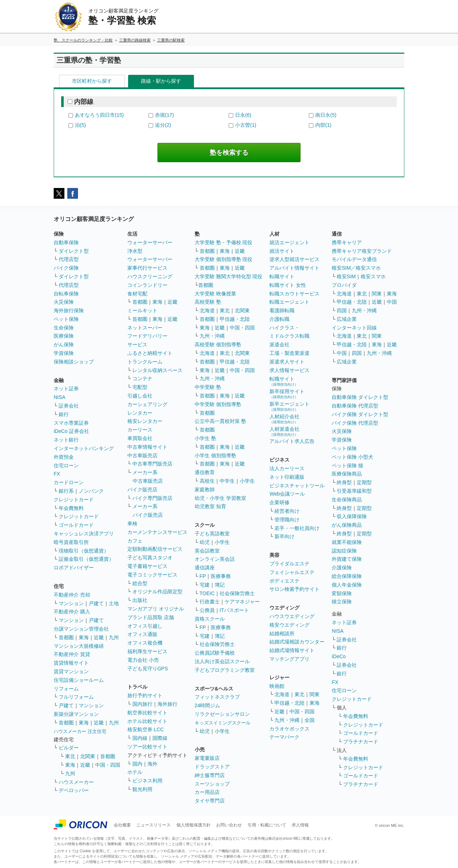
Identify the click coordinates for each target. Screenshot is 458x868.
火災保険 (64, 302)
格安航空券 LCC (146, 729)
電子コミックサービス (152, 575)
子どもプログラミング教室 (225, 670)
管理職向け (287, 520)
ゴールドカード (76, 525)
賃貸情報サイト (71, 663)
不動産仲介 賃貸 (72, 654)
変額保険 (342, 593)
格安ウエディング (289, 625)
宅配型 (140, 387)
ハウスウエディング (292, 616)
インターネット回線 (354, 328)
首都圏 (66, 637)
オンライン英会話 (215, 559)
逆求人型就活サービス (294, 259)
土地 (114, 603)
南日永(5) (326, 115)
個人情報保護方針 (194, 825)
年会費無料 (71, 508)
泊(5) (80, 125)
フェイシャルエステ (292, 572)
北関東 (88, 756)
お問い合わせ (229, 825)
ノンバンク (91, 491)
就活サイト (282, 251)
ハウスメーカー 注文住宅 (80, 731)
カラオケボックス (289, 729)
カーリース (140, 430)
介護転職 (279, 319)
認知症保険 (344, 551)
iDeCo (339, 656)
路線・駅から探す (161, 81)
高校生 (207, 481)
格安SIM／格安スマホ (356, 268)
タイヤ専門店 (210, 801)
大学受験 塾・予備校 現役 (224, 242)
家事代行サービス (147, 268)
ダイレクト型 (74, 251)
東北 (70, 756)
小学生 (247, 481)
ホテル (135, 772)
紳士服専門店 (210, 775)
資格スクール (210, 619)
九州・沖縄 (212, 336)
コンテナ (142, 378)
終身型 (344, 482)
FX (57, 474)
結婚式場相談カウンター (297, 642)
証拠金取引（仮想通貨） (86, 559)
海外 (152, 764)
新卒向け (284, 536)
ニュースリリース (154, 825)
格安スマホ (373, 276)
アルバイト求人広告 (292, 441)
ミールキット (142, 310)
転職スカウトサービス (294, 294)
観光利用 (142, 789)
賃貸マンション (71, 671)
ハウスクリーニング (150, 276)
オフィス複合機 (145, 643)
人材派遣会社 (284, 431)
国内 (137, 764)
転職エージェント (289, 302)
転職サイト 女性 (288, 285)
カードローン (69, 482)
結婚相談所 (282, 633)
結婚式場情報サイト (292, 650)
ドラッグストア (212, 767)
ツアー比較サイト (147, 747)
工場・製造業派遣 (289, 353)
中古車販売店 (142, 455)
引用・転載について (267, 825)
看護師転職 (282, 310)
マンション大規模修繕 (79, 646)
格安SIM (346, 276)
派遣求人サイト (287, 362)
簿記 (220, 585)
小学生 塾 (205, 438)
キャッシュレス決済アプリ (84, 534)
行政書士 (210, 602)
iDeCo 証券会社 (71, 431)
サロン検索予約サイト (294, 589)
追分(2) (163, 125)
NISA (60, 397)
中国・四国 (108, 765)
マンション (71, 603)
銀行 (64, 414)
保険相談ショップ (74, 362)
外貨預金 (64, 457)
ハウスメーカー (76, 782)
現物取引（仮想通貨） (84, 551)
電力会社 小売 (143, 660)
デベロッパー (74, 790)
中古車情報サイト (147, 447)
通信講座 (205, 568)
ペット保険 (66, 319)
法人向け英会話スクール (222, 661)
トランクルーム (145, 362)
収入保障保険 (352, 516)
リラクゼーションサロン (222, 714)
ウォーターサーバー (150, 242)
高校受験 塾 (208, 302)
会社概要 (122, 825)
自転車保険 (66, 294)
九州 (114, 637)
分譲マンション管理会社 (81, 629)
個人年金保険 (347, 585)
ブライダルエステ (289, 564)
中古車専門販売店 (152, 464)
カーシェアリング (147, 404)
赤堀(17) (164, 115)
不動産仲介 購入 (72, 612)
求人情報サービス (289, 370)
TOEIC (207, 593)
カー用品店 (207, 792)
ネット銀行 (66, 440)
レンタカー (140, 413)
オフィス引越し (145, 626)
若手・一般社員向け (297, 528)
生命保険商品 (347, 500)
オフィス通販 (142, 634)
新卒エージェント (289, 406)
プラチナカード (361, 742)
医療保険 (64, 336)
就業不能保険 (347, 542)
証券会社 (69, 406)
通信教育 (205, 472)
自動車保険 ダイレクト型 (360, 397)
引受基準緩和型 (354, 491)
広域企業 (347, 319)
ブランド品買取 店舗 (151, 617)
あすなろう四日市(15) (99, 115)
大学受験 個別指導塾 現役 (224, 259)
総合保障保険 (347, 576)
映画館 (277, 686)
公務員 (207, 610)
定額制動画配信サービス (155, 549)
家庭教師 (205, 490)
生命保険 (64, 328)
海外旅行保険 (69, 310)
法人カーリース (287, 468)
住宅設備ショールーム (79, 680)
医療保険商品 (347, 474)
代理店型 (69, 259)
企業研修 (279, 502)
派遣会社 (279, 344)
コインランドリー (147, 285)
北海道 (207, 310)
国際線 (160, 738)
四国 (342, 310)
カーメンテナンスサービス (157, 532)
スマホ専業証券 (71, 423)
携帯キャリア (347, 242)
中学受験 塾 (208, 387)
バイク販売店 (142, 490)
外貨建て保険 (347, 559)
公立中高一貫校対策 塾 (220, 421)
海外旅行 (167, 704)
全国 (310, 720)
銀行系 (66, 491)
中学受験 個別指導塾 (218, 404)
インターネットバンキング (84, 448)
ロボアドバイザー (74, 568)
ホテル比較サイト (147, 721)
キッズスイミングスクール (223, 723)
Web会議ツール (287, 494)
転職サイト (282, 276)
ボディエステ (284, 581)
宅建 (205, 585)
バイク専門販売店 (152, 498)
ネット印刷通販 (287, 477)
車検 (132, 524)
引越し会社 (140, 396)
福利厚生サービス (147, 651)
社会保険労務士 (237, 593)
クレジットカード (74, 500)
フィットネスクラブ (217, 697)
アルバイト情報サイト (294, 268)
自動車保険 (66, 242)
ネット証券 (66, 389)
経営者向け (287, 511)
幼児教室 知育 (210, 506)
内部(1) (323, 125)
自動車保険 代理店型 (355, 406)
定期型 (364, 482)
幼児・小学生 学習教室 (220, 498)
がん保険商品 (347, 525)
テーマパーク (284, 737)
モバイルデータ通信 (354, 259)
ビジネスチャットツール (297, 486)
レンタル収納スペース (157, 370)
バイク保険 (66, 268)
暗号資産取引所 (71, 542)
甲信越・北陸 (235, 319)
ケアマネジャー (242, 602)
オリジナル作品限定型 (157, 592)
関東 (315, 694)
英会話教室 (207, 551)
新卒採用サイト (287, 394)
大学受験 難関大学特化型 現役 (229, 276)
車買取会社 (140, 438)
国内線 (140, 738)
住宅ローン (66, 466)
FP (203, 576)
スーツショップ (212, 784)
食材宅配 (137, 294)
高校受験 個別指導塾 (218, 344)
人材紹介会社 (284, 419)
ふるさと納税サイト (150, 353)
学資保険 (64, 353)
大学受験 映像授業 (215, 294)
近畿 (99, 637)
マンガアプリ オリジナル (156, 609)
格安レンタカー (145, 421)
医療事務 (221, 576)
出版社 (140, 600)
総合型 (140, 583)
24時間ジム (208, 705)
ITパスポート (234, 610)
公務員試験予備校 (215, 653)
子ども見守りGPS (148, 669)
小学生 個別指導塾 (215, 455)
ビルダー (69, 748)
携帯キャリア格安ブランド (362, 251)
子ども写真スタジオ (150, 558)
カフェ (135, 541)
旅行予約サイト (145, 695)
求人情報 (300, 825)
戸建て (96, 603)
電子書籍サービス (147, 566)
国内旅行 (142, 704)
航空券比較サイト (147, 713)
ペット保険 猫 (347, 466)
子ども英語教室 (212, 534)
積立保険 (342, 602)
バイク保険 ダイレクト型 (360, 414)
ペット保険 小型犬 (352, 457)
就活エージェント (289, 242)
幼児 (205, 542)
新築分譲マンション (76, 714)
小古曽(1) (246, 125)
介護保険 (342, 568)
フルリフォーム (76, 697)
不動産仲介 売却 (72, 595)
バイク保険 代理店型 (355, 423)
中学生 (227, 481)
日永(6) (243, 115)
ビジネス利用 (147, 781)
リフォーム (66, 689)
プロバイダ (344, 285)
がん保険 (64, 344)
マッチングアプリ (289, 659)
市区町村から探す (92, 81)
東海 (84, 637)
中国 (392, 302)
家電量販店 (207, 758)
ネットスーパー (145, 328)
